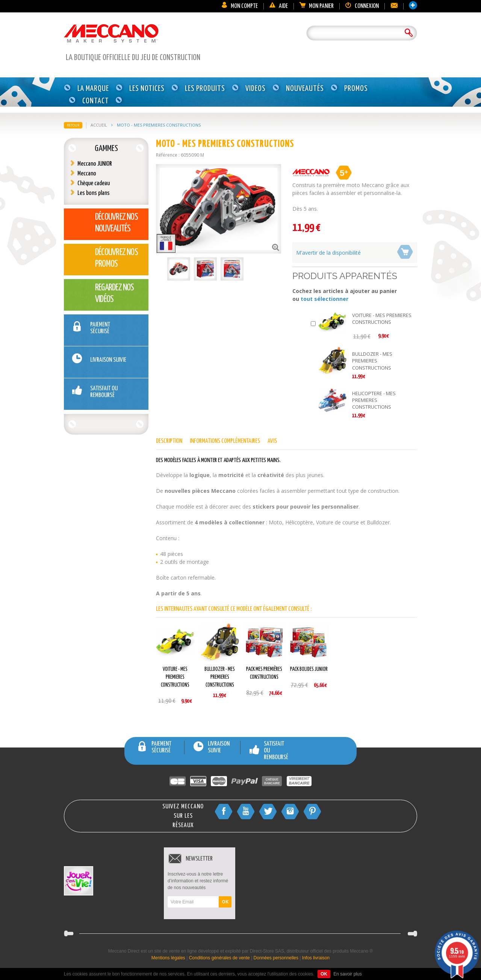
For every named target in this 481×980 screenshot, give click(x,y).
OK (225, 902)
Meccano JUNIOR (95, 164)
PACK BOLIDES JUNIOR (309, 669)
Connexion (362, 6)
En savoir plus (347, 974)
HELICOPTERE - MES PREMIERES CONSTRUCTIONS (374, 400)
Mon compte (239, 6)
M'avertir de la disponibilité (328, 253)
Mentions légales (168, 958)
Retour (73, 125)
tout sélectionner (324, 299)
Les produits (205, 89)
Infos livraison (316, 958)
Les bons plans (94, 193)
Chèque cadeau (94, 183)
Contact (96, 101)
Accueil (99, 125)
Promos (356, 89)
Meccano (87, 174)
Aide (278, 6)
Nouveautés (305, 89)
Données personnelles (276, 958)
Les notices (147, 89)
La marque (93, 89)
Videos (256, 89)
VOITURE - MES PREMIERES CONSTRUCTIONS (382, 319)
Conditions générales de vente (219, 958)
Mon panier (316, 6)
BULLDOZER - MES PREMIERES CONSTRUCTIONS (372, 361)
